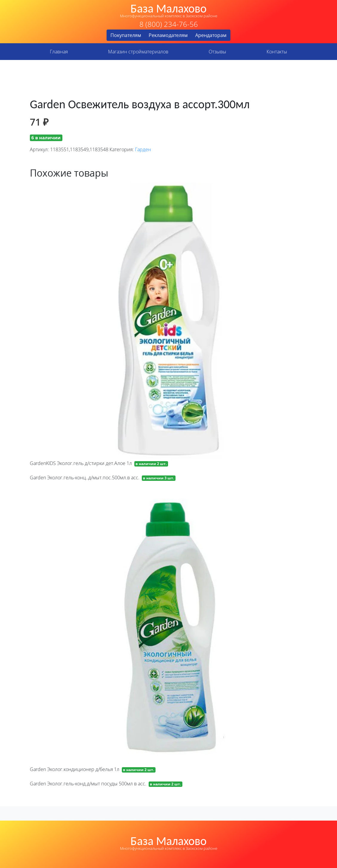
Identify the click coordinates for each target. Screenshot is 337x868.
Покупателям (126, 35)
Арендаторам (211, 35)
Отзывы (217, 52)
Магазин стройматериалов (138, 52)
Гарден (143, 149)
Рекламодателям (168, 35)
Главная (59, 52)
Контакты (277, 52)
